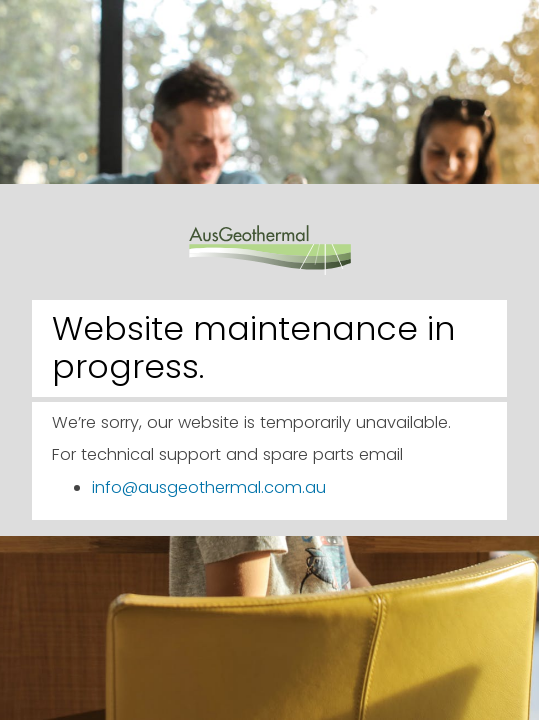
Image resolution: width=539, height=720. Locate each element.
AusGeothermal (270, 236)
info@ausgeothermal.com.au (209, 487)
